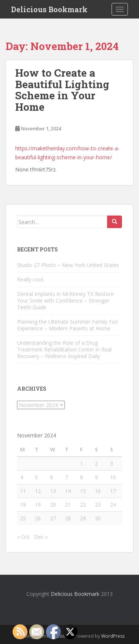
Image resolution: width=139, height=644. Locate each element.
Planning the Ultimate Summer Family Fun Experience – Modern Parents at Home (67, 325)
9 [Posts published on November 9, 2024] (96, 477)
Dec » (41, 537)
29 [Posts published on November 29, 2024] (83, 518)
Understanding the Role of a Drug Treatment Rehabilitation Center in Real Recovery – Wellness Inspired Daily (64, 349)
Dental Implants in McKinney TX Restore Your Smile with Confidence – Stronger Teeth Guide (65, 301)
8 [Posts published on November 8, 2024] (82, 477)
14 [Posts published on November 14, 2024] (68, 491)
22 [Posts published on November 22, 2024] (83, 505)
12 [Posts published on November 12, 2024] (38, 491)
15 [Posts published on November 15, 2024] (83, 491)
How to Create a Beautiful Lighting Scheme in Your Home (62, 90)
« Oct (23, 537)
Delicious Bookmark (49, 9)
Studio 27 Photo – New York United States (68, 265)
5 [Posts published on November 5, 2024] (36, 477)
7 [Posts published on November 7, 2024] (66, 477)
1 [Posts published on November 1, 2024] (82, 463)
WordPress (113, 636)
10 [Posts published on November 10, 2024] (113, 477)
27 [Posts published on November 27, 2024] (53, 518)
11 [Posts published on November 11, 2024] (23, 491)
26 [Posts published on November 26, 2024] (38, 518)
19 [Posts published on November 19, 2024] (38, 505)
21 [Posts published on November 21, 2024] (68, 505)
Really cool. (31, 279)
